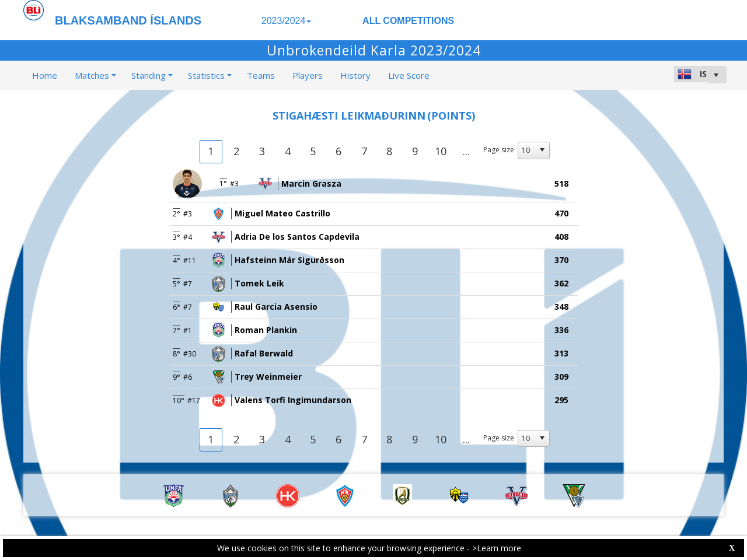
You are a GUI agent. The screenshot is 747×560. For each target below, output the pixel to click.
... (466, 151)
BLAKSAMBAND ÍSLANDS (128, 20)
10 (441, 151)
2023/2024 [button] (287, 21)
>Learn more (497, 548)
